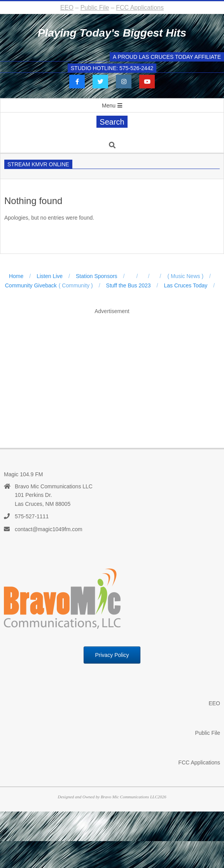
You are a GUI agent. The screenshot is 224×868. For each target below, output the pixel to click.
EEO (67, 8)
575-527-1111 (32, 516)
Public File (95, 8)
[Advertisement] (114, 373)
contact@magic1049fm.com (49, 529)
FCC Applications (140, 8)
